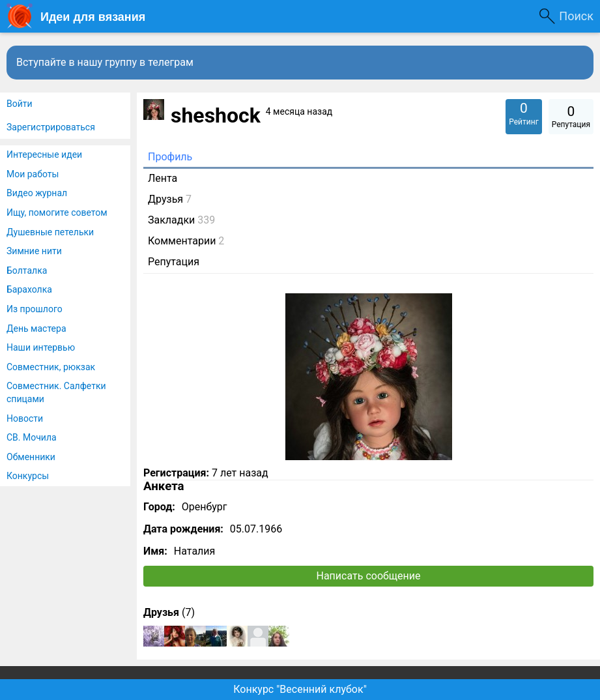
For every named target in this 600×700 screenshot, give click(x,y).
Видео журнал (37, 193)
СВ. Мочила (32, 437)
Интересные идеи (44, 154)
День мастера (36, 328)
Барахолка (29, 289)
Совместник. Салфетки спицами (56, 392)
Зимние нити (34, 251)
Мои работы (33, 174)
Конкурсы (28, 476)
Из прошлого (35, 309)
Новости (25, 418)
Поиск (576, 16)
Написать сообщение (369, 576)
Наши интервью (41, 347)
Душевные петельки (50, 232)
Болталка (27, 270)
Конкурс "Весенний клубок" (300, 689)
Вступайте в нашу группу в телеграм (105, 62)
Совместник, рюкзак (51, 367)
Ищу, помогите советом (57, 212)
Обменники (31, 457)
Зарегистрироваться (51, 127)
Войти (20, 104)
